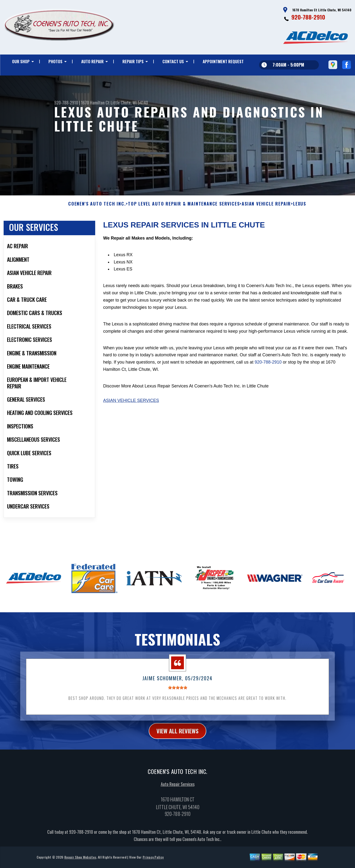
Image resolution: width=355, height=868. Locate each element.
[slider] (178, 692)
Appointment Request (223, 61)
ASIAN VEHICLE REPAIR (266, 208)
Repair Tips (133, 61)
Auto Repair (92, 61)
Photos (55, 61)
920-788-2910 (308, 17)
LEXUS (300, 208)
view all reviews (177, 736)
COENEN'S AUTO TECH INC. (97, 208)
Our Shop (21, 61)
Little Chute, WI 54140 (129, 103)
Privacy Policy (153, 862)
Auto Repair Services (178, 789)
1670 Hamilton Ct (95, 103)
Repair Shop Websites (80, 862)
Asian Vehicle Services (131, 405)
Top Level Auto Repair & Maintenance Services (184, 208)
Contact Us (173, 61)
